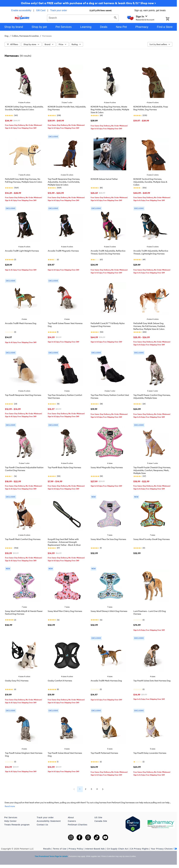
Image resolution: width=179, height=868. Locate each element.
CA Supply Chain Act (117, 849)
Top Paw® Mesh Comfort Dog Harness (23, 539)
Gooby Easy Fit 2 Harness (17, 681)
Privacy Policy (76, 849)
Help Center (10, 821)
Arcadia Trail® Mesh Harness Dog (21, 323)
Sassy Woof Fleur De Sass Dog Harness (108, 539)
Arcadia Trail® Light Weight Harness (22, 251)
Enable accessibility (21, 10)
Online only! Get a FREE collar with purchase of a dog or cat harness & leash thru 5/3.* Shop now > (88, 3)
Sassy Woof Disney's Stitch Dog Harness (109, 611)
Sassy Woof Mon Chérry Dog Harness (65, 611)
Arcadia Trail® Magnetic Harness (63, 251)
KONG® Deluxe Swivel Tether (104, 179)
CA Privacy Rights (139, 849)
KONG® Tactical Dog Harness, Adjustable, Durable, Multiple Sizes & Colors (150, 182)
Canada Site (101, 821)
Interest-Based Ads (95, 849)
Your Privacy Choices (164, 849)
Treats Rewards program (17, 825)
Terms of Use (60, 849)
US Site (98, 817)
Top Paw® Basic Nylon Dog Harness (64, 467)
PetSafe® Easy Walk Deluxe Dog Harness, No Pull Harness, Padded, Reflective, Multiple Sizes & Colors (149, 326)
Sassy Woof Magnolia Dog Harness (107, 467)
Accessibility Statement (49, 821)
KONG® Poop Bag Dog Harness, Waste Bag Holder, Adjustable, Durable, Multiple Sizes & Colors (110, 110)
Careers (72, 821)
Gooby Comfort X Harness (60, 681)
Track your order (59, 10)
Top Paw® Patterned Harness (104, 753)
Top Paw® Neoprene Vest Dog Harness (23, 395)
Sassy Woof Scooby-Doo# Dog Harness (152, 539)
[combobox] (83, 18)
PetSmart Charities (78, 825)
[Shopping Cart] (171, 19)
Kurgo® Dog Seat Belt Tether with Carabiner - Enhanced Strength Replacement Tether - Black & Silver (64, 542)
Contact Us (42, 825)
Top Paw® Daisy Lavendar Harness (150, 753)
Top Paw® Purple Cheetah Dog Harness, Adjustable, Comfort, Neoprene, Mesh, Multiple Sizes (152, 470)
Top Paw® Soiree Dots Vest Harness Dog (152, 681)
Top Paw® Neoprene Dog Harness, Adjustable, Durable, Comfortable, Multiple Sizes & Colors (64, 182)
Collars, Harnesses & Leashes (25, 36)
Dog (7, 36)
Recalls (47, 849)
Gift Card (41, 10)
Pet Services (11, 817)
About (71, 817)
